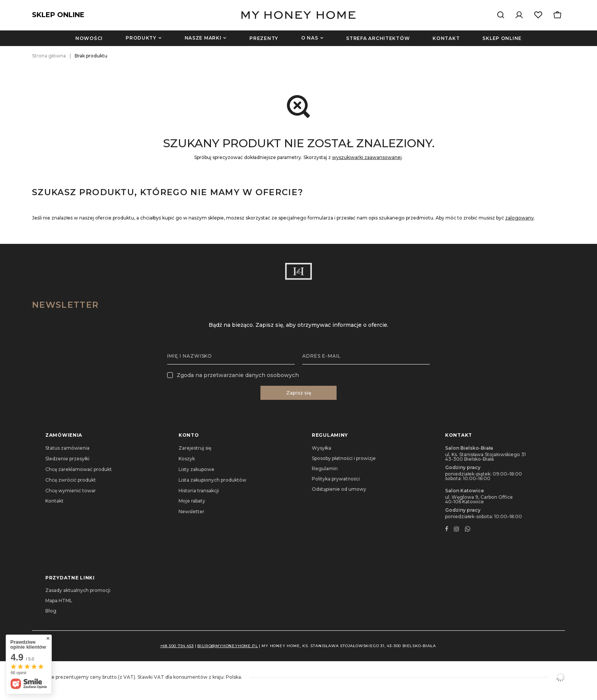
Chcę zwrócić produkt (71, 480)
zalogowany (520, 218)
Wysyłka (322, 448)
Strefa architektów (378, 38)
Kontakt (446, 38)
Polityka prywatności (336, 479)
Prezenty (264, 38)
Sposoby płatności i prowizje (344, 458)
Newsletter (65, 305)
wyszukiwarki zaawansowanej (367, 157)
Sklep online (502, 38)
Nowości (89, 38)
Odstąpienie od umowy (339, 489)
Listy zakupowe (196, 469)
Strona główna (49, 56)
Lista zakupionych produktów (212, 480)
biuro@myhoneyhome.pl (227, 646)
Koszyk (187, 459)
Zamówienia (64, 435)
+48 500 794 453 (177, 646)
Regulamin (325, 469)
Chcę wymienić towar (71, 491)
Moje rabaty (192, 501)
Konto (189, 435)
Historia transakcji (199, 491)
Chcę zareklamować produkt (79, 469)
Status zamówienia (67, 448)
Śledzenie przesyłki (67, 459)
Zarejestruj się (195, 448)
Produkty (141, 38)
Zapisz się (299, 393)
